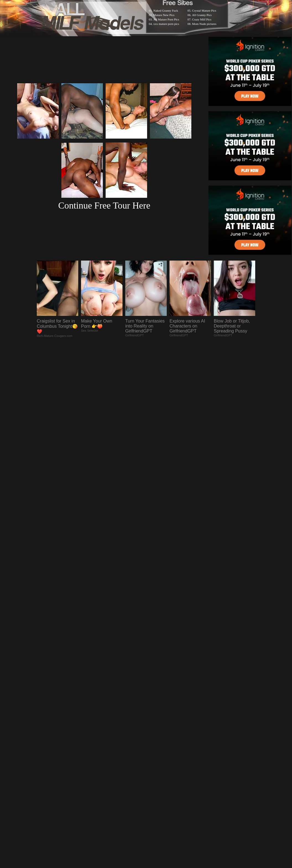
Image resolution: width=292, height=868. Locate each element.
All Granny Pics (202, 15)
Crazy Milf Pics (202, 19)
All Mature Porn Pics (166, 19)
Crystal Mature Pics (204, 11)
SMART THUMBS (156, 724)
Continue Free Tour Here (104, 205)
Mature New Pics (164, 15)
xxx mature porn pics (166, 24)
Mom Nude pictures (204, 24)
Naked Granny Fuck (166, 11)
